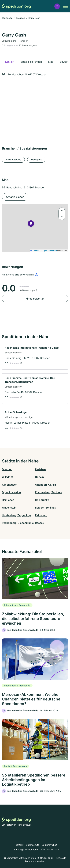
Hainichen (8, 500)
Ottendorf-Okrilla (45, 485)
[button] (57, 6)
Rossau (40, 523)
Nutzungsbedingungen (26, 849)
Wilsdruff (8, 477)
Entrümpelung (13, 159)
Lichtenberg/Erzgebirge (16, 515)
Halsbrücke (42, 500)
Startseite (7, 18)
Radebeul (41, 469)
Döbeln (39, 477)
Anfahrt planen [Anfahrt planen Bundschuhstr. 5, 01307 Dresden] (15, 197)
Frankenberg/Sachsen (49, 492)
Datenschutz (33, 845)
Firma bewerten (35, 299)
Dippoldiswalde (11, 492)
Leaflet (35, 251)
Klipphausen (10, 485)
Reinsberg (41, 515)
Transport (36, 159)
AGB (43, 849)
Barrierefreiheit (49, 845)
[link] (35, 356)
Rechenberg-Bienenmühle (18, 523)
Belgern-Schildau (46, 508)
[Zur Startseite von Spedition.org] (16, 6)
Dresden (20, 18)
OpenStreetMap (50, 251)
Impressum (53, 849)
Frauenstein (9, 508)
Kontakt (19, 845)
